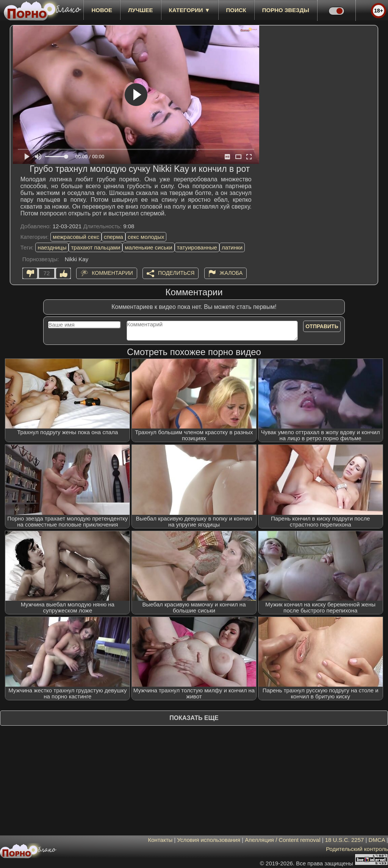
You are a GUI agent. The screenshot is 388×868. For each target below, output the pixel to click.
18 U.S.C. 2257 (345, 840)
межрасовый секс (76, 237)
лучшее (140, 10)
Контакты (160, 840)
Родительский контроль (357, 849)
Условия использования (209, 840)
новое (102, 10)
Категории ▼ (190, 10)
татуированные (197, 247)
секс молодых (146, 237)
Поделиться (176, 273)
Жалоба (231, 273)
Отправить (322, 326)
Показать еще (194, 718)
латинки (232, 247)
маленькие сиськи (148, 247)
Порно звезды (286, 10)
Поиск (236, 10)
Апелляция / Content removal (282, 840)
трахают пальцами (95, 247)
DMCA (377, 840)
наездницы (52, 247)
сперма (113, 237)
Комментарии (112, 273)
